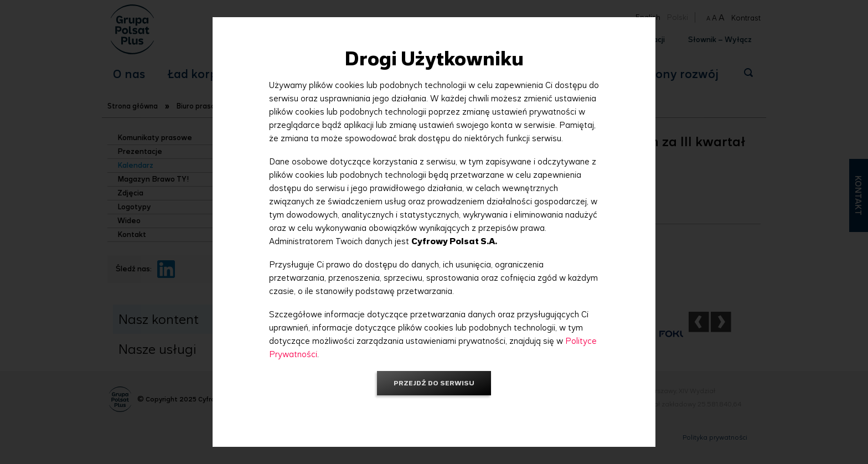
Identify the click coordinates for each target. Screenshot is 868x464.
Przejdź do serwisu (434, 383)
